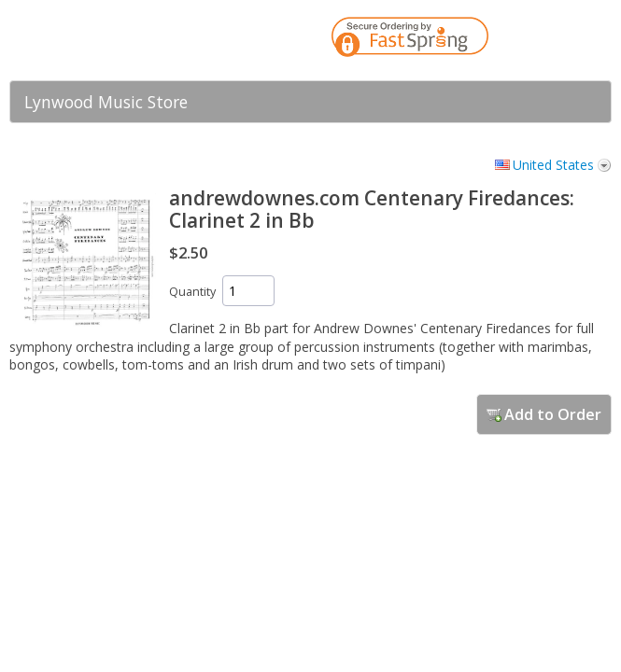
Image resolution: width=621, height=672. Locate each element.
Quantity (192, 292)
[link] (560, 40)
